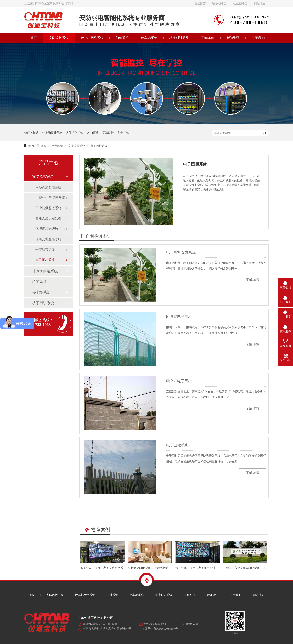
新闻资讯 (233, 38)
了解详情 (253, 280)
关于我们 (258, 38)
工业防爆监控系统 (48, 208)
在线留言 (200, 4)
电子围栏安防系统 (181, 252)
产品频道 (58, 146)
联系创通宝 (219, 4)
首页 (34, 38)
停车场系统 (149, 38)
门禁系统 (122, 38)
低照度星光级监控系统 (50, 229)
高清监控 (108, 133)
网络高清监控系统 (48, 187)
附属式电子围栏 (179, 317)
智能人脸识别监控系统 (50, 218)
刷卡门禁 (123, 133)
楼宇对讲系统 (179, 38)
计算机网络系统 (92, 38)
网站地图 (260, 4)
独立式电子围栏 (179, 381)
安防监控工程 (55, 595)
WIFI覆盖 (93, 133)
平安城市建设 (45, 249)
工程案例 (208, 38)
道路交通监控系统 (48, 239)
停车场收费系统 (52, 133)
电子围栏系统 (99, 146)
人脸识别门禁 (74, 133)
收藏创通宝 (240, 4)
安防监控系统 (59, 38)
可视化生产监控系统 (50, 198)
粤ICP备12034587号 (166, 629)
